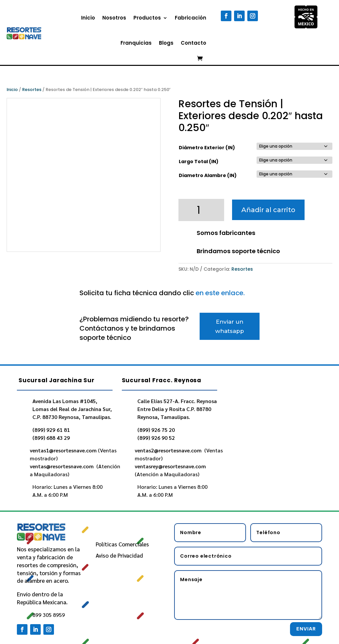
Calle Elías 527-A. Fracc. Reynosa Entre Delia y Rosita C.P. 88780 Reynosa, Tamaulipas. (177, 409)
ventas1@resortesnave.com (63, 450)
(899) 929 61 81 (51, 430)
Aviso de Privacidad (119, 555)
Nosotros (114, 18)
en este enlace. (220, 293)
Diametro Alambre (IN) (208, 175)
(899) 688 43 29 (51, 438)
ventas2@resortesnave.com (169, 450)
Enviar (306, 629)
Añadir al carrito (268, 210)
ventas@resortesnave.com (62, 466)
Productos (147, 18)
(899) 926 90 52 (156, 438)
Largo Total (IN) (199, 161)
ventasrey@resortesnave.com (171, 466)
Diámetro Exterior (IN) (207, 148)
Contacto (194, 43)
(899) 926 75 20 (156, 430)
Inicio (88, 18)
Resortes (32, 90)
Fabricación (191, 18)
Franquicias (136, 43)
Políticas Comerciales (122, 544)
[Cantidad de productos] (201, 210)
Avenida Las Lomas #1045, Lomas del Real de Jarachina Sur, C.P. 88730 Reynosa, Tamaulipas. (72, 409)
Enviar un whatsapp (230, 326)
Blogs (166, 43)
